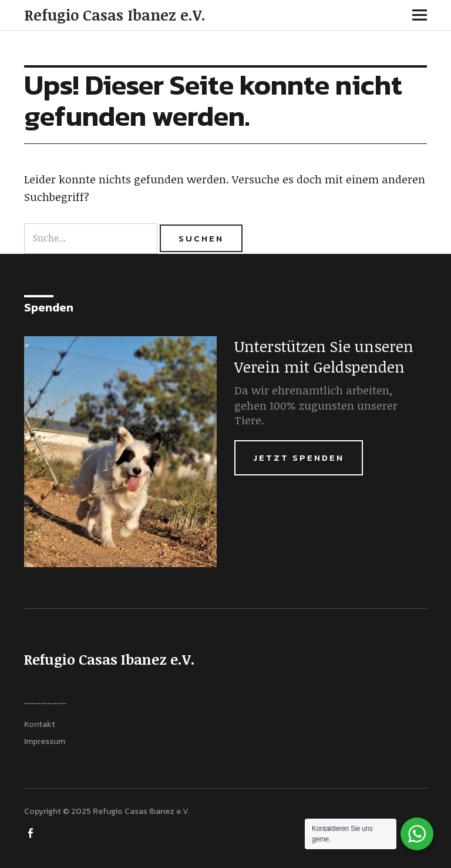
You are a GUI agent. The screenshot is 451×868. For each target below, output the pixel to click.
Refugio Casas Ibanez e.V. (115, 15)
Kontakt (40, 724)
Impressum (45, 741)
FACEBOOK (32, 832)
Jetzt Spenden (299, 458)
